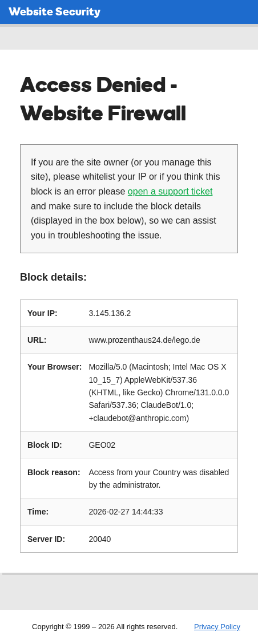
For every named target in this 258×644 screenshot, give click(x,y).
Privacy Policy (217, 627)
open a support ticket (170, 191)
